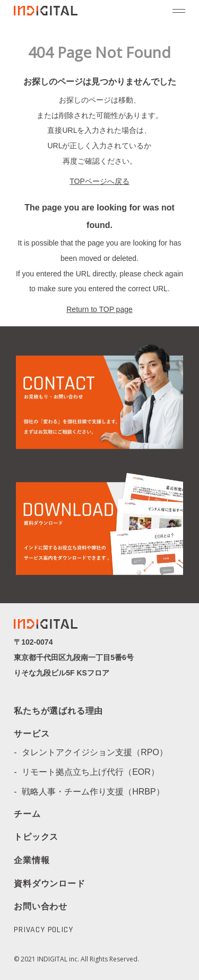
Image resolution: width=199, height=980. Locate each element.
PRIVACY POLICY (43, 930)
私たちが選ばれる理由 (58, 712)
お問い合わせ (41, 906)
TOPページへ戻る (99, 181)
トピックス (36, 838)
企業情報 (32, 861)
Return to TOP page (99, 309)
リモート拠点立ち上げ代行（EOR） (95, 772)
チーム (27, 815)
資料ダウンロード (49, 884)
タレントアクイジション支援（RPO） (99, 752)
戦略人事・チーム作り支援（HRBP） (97, 792)
